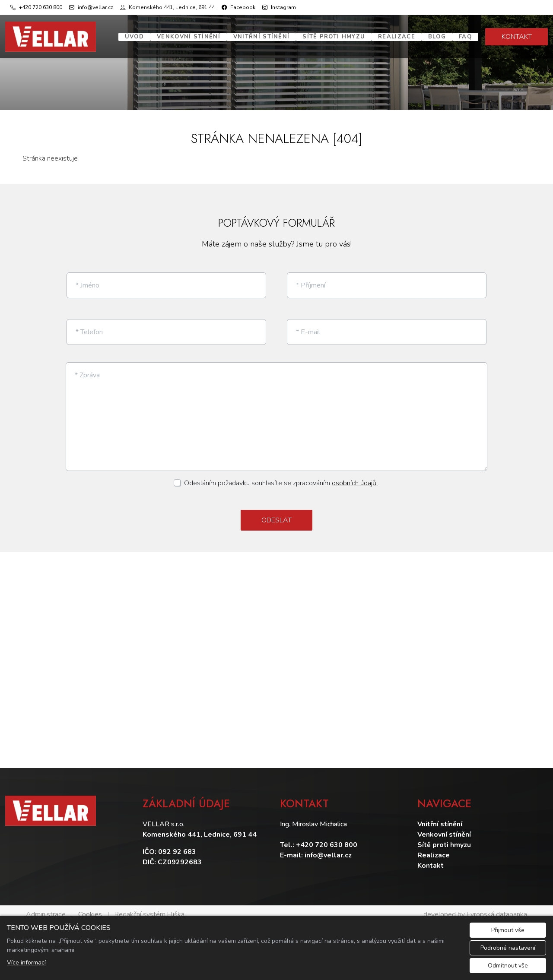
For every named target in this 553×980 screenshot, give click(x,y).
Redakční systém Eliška (149, 907)
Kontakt (431, 858)
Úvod (134, 37)
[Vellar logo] (51, 37)
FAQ (465, 37)
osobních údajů (355, 476)
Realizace (397, 37)
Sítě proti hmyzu (334, 37)
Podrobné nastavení (508, 948)
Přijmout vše (508, 930)
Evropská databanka (497, 907)
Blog (437, 37)
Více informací (26, 963)
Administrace (46, 907)
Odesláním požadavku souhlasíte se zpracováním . (282, 476)
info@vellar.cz (328, 848)
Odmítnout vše (508, 966)
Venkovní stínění (189, 37)
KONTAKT (517, 37)
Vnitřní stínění (262, 37)
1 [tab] (276, 101)
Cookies (90, 907)
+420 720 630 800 (327, 838)
